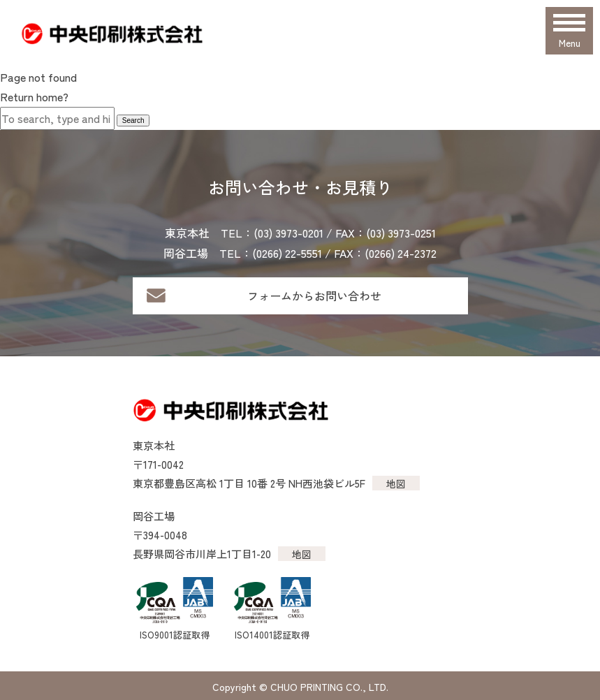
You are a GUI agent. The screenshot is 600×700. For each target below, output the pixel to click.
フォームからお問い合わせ (314, 296)
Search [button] (133, 121)
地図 (396, 483)
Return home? (34, 96)
